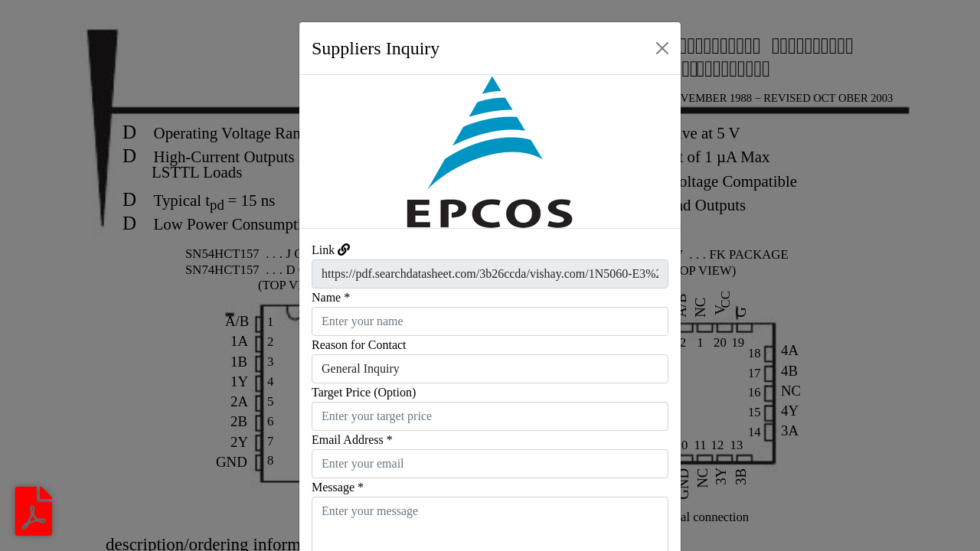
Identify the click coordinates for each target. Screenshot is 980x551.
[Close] (662, 48)
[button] (328, 152)
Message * (338, 487)
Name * (331, 297)
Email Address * (352, 440)
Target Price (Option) (364, 392)
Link (323, 250)
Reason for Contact (359, 345)
